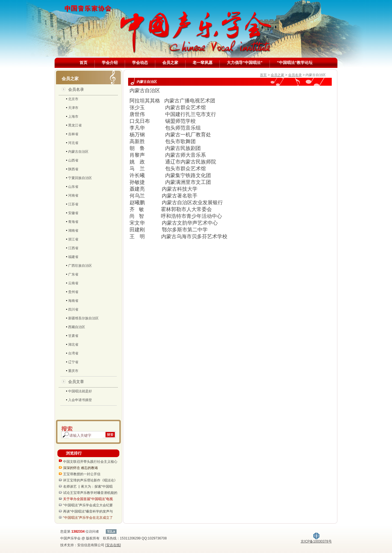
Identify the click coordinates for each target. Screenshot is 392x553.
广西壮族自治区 (80, 266)
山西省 (73, 160)
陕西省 (73, 169)
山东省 (73, 187)
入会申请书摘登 (80, 400)
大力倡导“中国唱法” (245, 63)
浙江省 (73, 239)
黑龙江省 (75, 125)
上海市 (73, 117)
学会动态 (140, 63)
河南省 (73, 195)
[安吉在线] (113, 545)
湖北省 (73, 345)
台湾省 (73, 353)
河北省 (73, 143)
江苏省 (73, 204)
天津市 (73, 108)
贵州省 (73, 292)
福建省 (73, 257)
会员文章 (76, 382)
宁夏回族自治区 (80, 178)
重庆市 (73, 371)
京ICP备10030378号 (316, 540)
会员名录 (76, 89)
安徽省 (73, 213)
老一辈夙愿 (203, 63)
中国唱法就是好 (80, 391)
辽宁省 (73, 362)
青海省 (73, 222)
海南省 (73, 301)
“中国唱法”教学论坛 (295, 63)
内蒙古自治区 (78, 152)
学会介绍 (110, 63)
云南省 (73, 283)
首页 (83, 63)
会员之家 (170, 63)
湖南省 (73, 231)
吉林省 (73, 134)
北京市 (73, 99)
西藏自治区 (77, 327)
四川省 (73, 309)
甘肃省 (73, 336)
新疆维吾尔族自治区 (83, 318)
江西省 (73, 248)
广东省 (73, 274)
